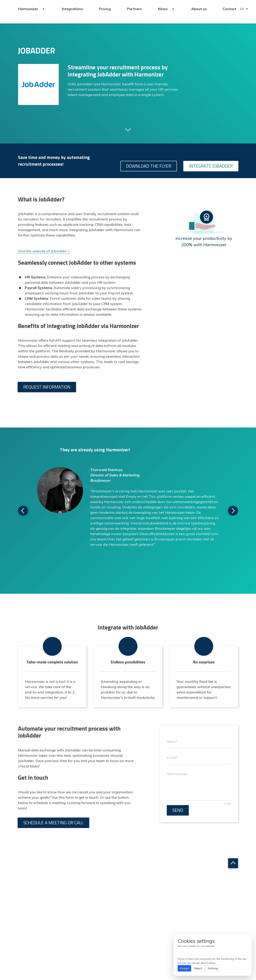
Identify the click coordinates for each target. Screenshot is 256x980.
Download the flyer (149, 166)
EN (242, 9)
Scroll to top (233, 863)
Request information (47, 387)
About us (199, 9)
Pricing (105, 9)
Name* (172, 742)
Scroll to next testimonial (23, 511)
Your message (177, 774)
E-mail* (172, 758)
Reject (198, 968)
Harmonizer (28, 9)
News (163, 9)
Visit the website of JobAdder (42, 251)
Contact (230, 9)
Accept (184, 968)
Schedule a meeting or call (53, 823)
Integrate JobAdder (211, 166)
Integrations (72, 9)
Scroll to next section (128, 130)
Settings (213, 968)
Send (178, 810)
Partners (134, 9)
